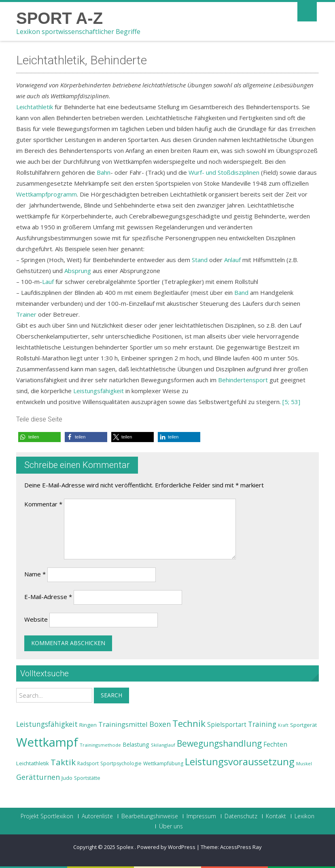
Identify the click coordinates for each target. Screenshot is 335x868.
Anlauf (232, 260)
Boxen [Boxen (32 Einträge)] (160, 724)
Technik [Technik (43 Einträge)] (189, 723)
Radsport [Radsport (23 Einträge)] (88, 763)
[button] (39, 437)
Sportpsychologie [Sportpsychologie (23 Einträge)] (121, 763)
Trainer (26, 314)
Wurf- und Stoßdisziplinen (224, 172)
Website (36, 619)
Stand (200, 260)
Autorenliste (97, 816)
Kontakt (276, 816)
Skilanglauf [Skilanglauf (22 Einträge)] (163, 745)
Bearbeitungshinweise (150, 816)
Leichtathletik (35, 107)
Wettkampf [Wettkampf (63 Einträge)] (47, 742)
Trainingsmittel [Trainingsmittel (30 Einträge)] (123, 724)
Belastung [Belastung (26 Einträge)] (136, 744)
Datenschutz (241, 816)
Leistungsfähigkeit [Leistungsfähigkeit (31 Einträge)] (47, 724)
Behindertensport (243, 380)
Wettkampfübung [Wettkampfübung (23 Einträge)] (163, 763)
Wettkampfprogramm (47, 194)
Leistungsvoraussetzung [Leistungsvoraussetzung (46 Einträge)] (240, 762)
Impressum (201, 816)
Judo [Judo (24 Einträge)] (67, 778)
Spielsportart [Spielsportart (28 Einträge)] (227, 725)
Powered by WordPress (166, 847)
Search (111, 695)
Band (241, 292)
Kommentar (43, 504)
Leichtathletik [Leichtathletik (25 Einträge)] (33, 763)
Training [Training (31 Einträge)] (262, 724)
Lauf (48, 282)
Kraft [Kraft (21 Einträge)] (283, 725)
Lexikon (304, 816)
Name (35, 574)
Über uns (171, 826)
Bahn (104, 172)
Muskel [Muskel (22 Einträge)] (304, 763)
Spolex (126, 847)
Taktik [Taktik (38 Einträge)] (63, 762)
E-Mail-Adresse (48, 597)
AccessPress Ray (241, 847)
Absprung (78, 271)
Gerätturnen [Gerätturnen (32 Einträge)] (38, 777)
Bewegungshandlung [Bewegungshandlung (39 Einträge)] (219, 743)
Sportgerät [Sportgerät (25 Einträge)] (303, 725)
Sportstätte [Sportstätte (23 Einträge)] (87, 778)
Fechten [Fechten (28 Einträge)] (275, 744)
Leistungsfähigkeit (99, 391)
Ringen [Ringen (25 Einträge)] (88, 725)
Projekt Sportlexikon (47, 816)
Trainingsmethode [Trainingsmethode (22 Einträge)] (100, 745)
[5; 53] (291, 402)
